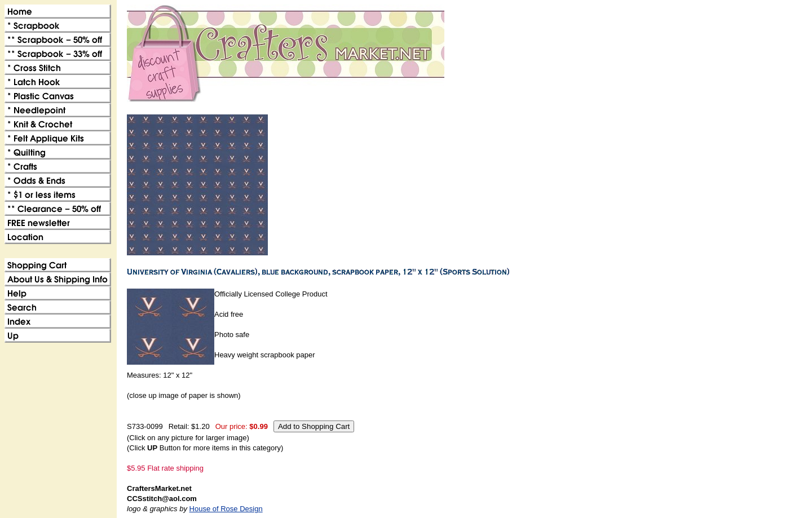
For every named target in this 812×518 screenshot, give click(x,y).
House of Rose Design (226, 509)
